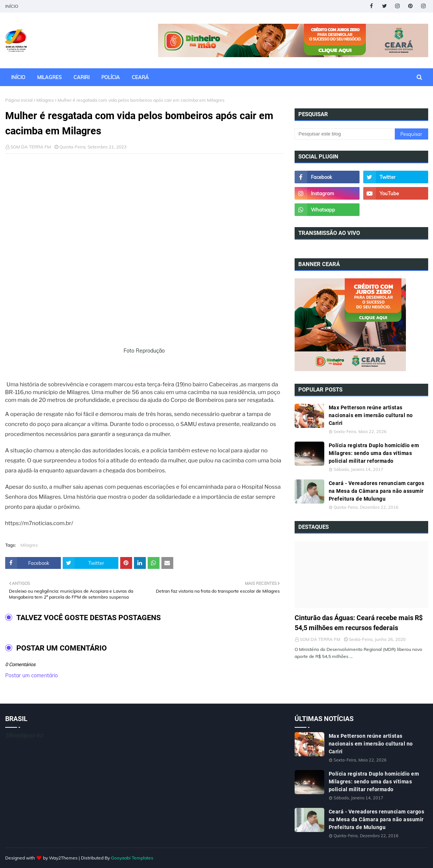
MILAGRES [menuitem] (49, 77)
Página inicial (19, 100)
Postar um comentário (32, 675)
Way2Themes (63, 858)
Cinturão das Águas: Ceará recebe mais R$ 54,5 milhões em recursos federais (359, 623)
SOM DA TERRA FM (31, 147)
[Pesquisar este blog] (345, 134)
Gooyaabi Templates (132, 858)
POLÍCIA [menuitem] (111, 77)
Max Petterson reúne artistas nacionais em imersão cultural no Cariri (371, 415)
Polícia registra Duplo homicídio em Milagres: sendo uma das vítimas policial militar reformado (374, 453)
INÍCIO (12, 6)
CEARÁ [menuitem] (140, 77)
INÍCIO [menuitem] (18, 77)
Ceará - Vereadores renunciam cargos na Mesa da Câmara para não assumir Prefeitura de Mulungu (377, 491)
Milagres (45, 100)
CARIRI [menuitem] (81, 77)
